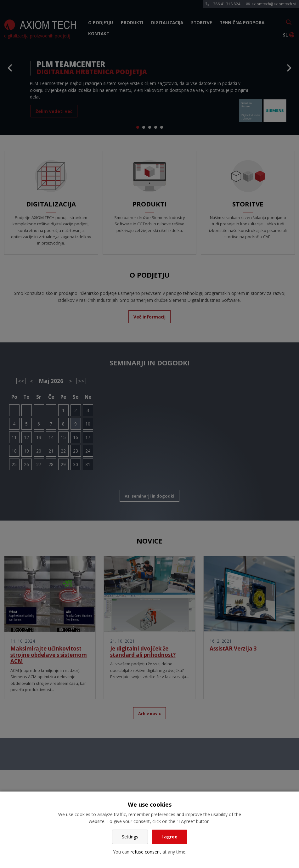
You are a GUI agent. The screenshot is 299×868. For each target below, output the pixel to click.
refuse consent (146, 852)
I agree (169, 837)
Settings (130, 837)
